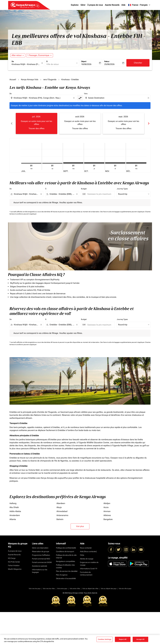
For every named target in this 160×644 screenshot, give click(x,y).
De (13, 61)
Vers (86, 94)
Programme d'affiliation (41, 555)
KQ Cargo (12, 558)
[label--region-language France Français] (139, 5)
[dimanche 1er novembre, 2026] (115, 163)
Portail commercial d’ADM (42, 562)
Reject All (123, 639)
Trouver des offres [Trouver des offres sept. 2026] (123, 128)
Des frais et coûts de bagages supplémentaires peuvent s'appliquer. (123, 212)
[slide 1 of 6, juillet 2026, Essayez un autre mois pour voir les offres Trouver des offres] (36, 123)
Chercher (138, 63)
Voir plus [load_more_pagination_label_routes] (80, 526)
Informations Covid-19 (89, 569)
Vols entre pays (62, 589)
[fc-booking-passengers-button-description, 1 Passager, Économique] (38, 55)
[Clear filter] (41, 194)
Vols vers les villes (49, 589)
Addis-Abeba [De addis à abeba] (15, 511)
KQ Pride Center (14, 562)
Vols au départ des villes (90, 589)
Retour (107, 61)
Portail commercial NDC (41, 559)
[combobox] (26, 64)
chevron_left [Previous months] (11, 123)
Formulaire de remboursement (86, 574)
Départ (84, 61)
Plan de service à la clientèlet (67, 571)
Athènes (107, 515)
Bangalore (108, 519)
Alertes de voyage (87, 559)
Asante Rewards (112, 5)
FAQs (82, 555)
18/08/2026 (86, 64)
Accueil (13, 79)
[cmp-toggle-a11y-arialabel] (80, 98)
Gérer (83, 5)
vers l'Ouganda (50, 79)
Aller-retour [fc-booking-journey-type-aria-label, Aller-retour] (17, 55)
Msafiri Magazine (15, 569)
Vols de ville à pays (125, 589)
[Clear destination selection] (149, 98)
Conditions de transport (65, 551)
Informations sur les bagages (40, 571)
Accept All (140, 639)
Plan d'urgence (62, 575)
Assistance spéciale (39, 566)
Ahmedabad (62, 511)
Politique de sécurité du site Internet (66, 556)
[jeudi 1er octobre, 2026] (94, 163)
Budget (84, 189)
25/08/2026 (109, 64)
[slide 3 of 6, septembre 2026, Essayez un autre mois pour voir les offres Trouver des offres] (123, 123)
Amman (107, 511)
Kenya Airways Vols (30, 79)
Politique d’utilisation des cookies (65, 566)
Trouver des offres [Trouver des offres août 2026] (80, 128)
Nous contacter (86, 548)
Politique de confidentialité (66, 548)
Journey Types (122, 189)
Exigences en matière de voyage (89, 564)
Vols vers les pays (35, 589)
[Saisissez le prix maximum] (100, 194)
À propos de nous (95, 5)
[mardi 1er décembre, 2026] (136, 163)
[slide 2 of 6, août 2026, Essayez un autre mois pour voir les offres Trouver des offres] (80, 123)
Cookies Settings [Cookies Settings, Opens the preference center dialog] (105, 639)
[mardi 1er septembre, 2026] (73, 163)
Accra (106, 507)
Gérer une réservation (40, 548)
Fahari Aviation (14, 565)
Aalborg (13, 503)
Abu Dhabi (14, 507)
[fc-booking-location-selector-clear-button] (42, 63)
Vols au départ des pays (109, 589)
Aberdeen (61, 503)
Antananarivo (62, 515)
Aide (123, 5)
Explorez (75, 5)
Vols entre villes (75, 589)
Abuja (59, 507)
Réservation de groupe (41, 551)
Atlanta (13, 519)
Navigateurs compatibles (65, 561)
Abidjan (107, 503)
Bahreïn (60, 519)
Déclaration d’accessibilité (66, 578)
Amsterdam (15, 515)
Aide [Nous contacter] (88, 551)
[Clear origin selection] (74, 98)
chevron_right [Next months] (148, 123)
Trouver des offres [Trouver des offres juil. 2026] (36, 128)
